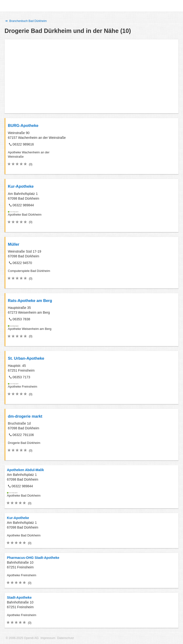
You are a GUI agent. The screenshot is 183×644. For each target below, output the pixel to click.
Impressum (48, 638)
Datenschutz (66, 638)
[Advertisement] (91, 76)
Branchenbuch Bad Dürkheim (26, 21)
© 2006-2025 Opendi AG (22, 638)
